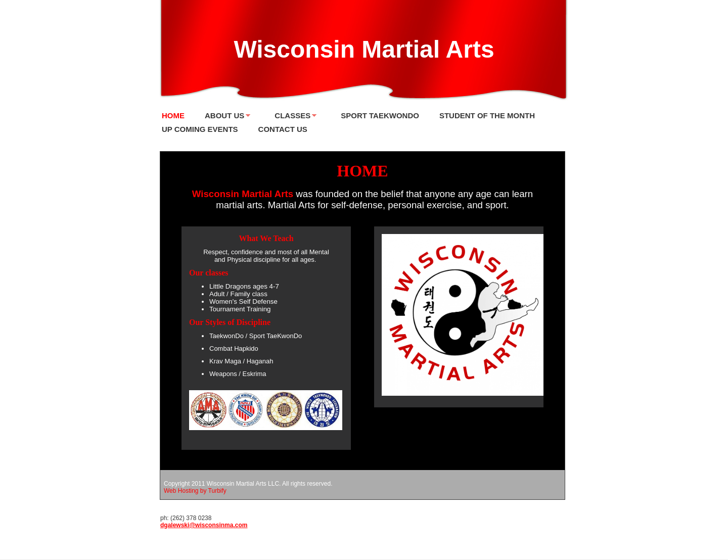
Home (173, 115)
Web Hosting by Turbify (195, 491)
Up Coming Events (200, 129)
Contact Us (283, 129)
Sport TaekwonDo (380, 115)
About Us (224, 115)
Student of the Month (487, 115)
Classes (292, 115)
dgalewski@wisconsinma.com (204, 525)
